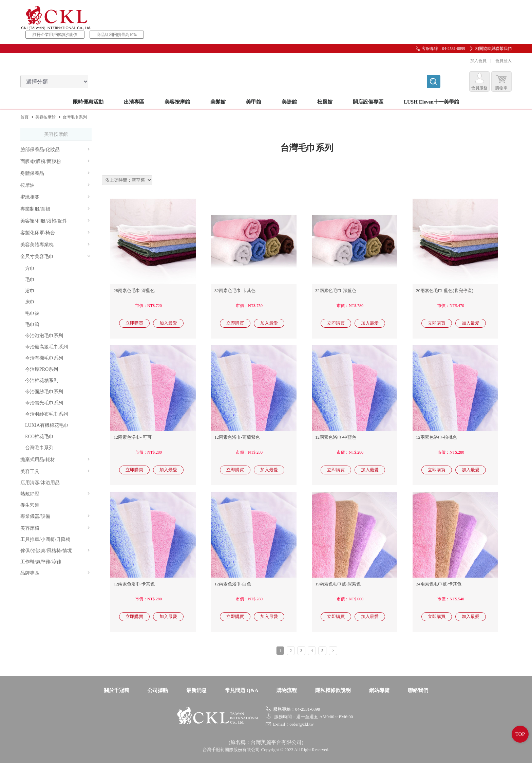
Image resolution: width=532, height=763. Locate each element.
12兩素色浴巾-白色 (233, 584)
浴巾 (30, 291)
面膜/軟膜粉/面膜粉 (55, 161)
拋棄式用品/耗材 (55, 460)
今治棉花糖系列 (42, 380)
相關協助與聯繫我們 (493, 49)
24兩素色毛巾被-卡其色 (439, 584)
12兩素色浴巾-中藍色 (336, 437)
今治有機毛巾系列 (44, 358)
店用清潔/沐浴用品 (40, 483)
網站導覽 (379, 690)
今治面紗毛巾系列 (44, 392)
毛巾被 (32, 313)
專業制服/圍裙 (55, 209)
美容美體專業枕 (55, 245)
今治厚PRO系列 (42, 369)
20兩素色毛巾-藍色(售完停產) (445, 290)
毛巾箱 (32, 324)
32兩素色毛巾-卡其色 (235, 290)
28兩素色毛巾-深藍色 (134, 290)
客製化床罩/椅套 (55, 233)
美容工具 (55, 471)
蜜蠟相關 (55, 197)
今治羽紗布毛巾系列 (46, 414)
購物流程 (287, 690)
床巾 (30, 302)
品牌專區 (55, 573)
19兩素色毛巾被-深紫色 (338, 584)
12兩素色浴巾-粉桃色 (436, 437)
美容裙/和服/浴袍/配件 (55, 221)
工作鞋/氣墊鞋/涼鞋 (41, 562)
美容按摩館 (45, 117)
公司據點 (158, 690)
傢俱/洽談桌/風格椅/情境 (55, 551)
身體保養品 (55, 173)
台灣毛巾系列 (39, 448)
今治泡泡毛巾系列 (44, 336)
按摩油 (55, 185)
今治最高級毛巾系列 (46, 347)
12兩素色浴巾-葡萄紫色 (237, 437)
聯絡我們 (418, 690)
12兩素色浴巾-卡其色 (134, 584)
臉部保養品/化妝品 (55, 150)
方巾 (30, 268)
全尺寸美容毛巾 (56, 257)
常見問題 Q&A (242, 690)
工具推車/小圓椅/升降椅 (45, 539)
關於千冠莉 (117, 690)
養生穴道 (30, 505)
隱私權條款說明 (333, 690)
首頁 (24, 117)
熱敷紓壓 (55, 494)
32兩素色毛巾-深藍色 (336, 290)
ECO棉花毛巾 (39, 437)
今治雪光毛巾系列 (44, 403)
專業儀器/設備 (55, 516)
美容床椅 (55, 528)
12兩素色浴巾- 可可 (133, 437)
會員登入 (503, 61)
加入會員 (478, 61)
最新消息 (196, 690)
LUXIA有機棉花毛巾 (47, 425)
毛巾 (30, 280)
